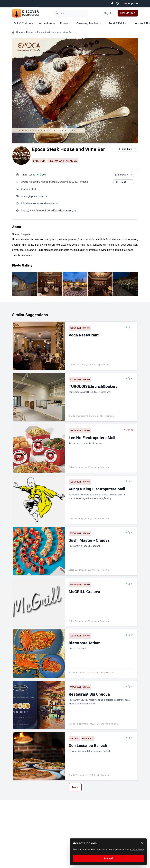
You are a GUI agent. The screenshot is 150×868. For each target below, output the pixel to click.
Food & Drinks (119, 23)
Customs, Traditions (90, 23)
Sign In (108, 13)
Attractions (47, 23)
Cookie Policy (137, 850)
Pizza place (88, 739)
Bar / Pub (39, 161)
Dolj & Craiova (24, 23)
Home (19, 32)
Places (30, 32)
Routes (66, 23)
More (75, 787)
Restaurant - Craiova (63, 161)
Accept (108, 858)
